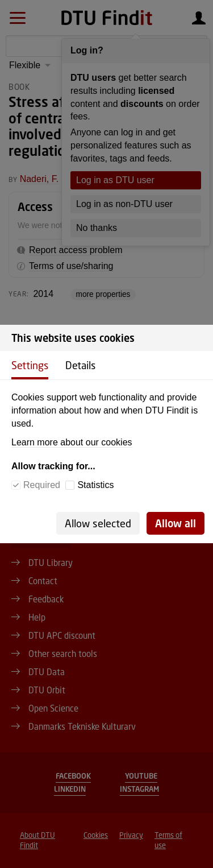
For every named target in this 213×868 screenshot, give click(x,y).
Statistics (95, 485)
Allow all (176, 523)
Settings (30, 365)
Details (80, 365)
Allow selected (98, 523)
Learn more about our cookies (72, 442)
